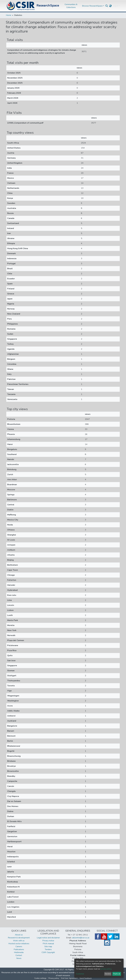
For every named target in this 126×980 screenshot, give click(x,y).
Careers (19, 947)
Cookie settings (40, 978)
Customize (80, 974)
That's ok (117, 974)
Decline (108, 974)
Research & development (19, 938)
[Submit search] (107, 6)
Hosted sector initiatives (19, 944)
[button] (110, 6)
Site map (48, 947)
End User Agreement (69, 978)
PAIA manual (48, 944)
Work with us (19, 941)
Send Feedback (86, 978)
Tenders (48, 949)
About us (19, 935)
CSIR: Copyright (48, 952)
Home (9, 15)
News (19, 958)
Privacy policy (54, 978)
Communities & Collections (71, 6)
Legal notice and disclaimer (48, 938)
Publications (19, 949)
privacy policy (106, 969)
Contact (19, 955)
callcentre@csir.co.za (80, 938)
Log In (116, 6)
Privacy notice (48, 941)
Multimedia (19, 952)
